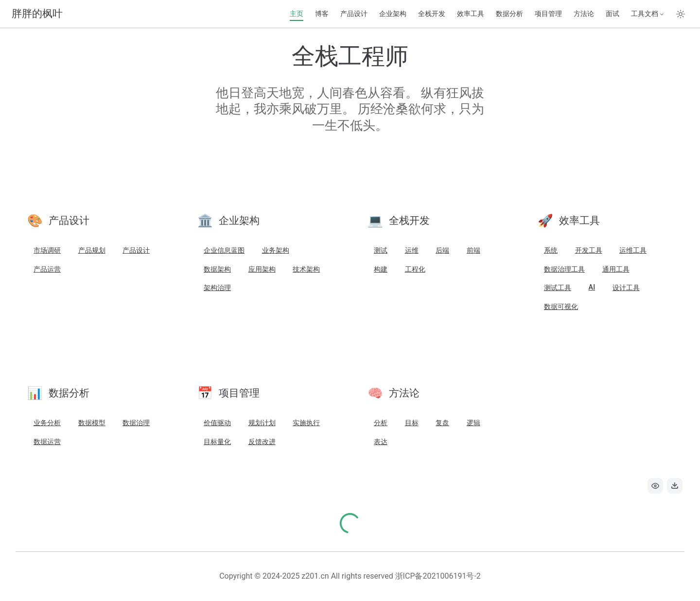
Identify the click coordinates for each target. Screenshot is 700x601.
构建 (381, 269)
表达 (381, 442)
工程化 (415, 269)
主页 (297, 14)
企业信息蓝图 (224, 250)
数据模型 (92, 423)
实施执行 (306, 423)
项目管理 (548, 14)
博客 (322, 14)
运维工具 (633, 250)
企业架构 (393, 14)
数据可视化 (561, 307)
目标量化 (217, 442)
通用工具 (616, 269)
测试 (381, 250)
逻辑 (473, 423)
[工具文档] (648, 14)
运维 (412, 250)
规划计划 (262, 423)
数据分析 (509, 14)
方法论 (584, 14)
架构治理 (217, 288)
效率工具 (471, 14)
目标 (412, 423)
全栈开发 (432, 14)
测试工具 (558, 288)
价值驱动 (217, 423)
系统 (551, 250)
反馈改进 (262, 442)
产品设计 (354, 14)
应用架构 (262, 269)
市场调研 (47, 250)
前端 (473, 250)
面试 (612, 14)
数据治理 (136, 423)
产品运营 (47, 269)
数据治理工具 (564, 269)
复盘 (442, 423)
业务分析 (47, 423)
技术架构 (306, 269)
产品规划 (92, 250)
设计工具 (626, 288)
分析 (381, 423)
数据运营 (47, 442)
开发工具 (589, 250)
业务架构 (276, 250)
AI (592, 287)
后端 (442, 250)
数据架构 (217, 269)
